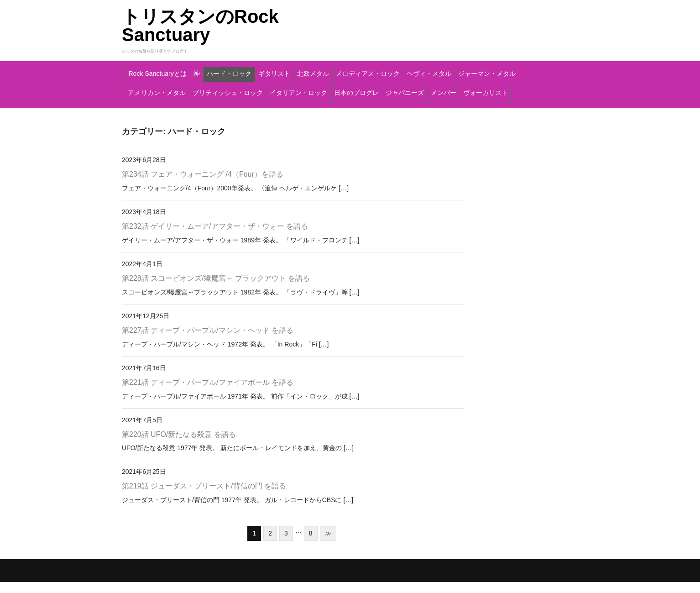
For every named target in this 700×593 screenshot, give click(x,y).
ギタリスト (346, 71)
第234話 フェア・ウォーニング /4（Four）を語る (203, 185)
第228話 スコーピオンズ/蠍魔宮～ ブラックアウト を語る (216, 289)
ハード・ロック (282, 71)
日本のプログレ (158, 109)
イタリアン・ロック (516, 90)
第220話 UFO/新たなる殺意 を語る (179, 445)
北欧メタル (403, 71)
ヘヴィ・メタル (158, 90)
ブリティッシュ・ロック (421, 90)
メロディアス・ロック (480, 71)
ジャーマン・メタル (238, 90)
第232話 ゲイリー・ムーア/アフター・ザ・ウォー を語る (215, 237)
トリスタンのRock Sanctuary (200, 26)
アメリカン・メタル (326, 90)
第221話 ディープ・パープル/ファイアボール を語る (208, 393)
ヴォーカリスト (345, 109)
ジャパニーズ (227, 109)
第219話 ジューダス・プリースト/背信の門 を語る (204, 497)
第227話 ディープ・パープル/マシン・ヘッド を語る (208, 341)
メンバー (283, 109)
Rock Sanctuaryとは (171, 71)
